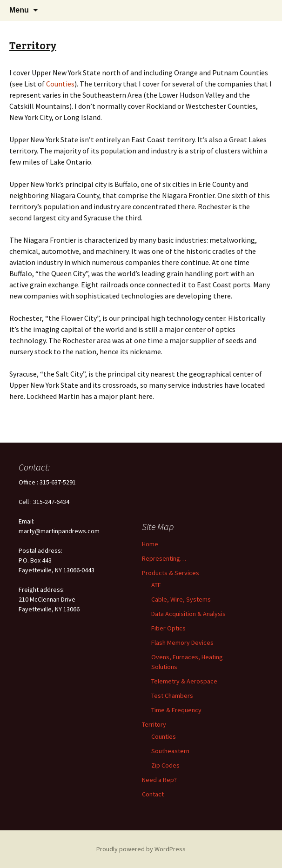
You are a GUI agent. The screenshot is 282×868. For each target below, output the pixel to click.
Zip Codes (165, 765)
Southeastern (170, 751)
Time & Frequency (176, 710)
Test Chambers (172, 696)
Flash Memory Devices (182, 643)
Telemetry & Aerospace (184, 681)
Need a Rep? (159, 780)
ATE (156, 585)
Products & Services (171, 573)
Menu (19, 10)
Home (150, 544)
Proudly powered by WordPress (141, 849)
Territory (154, 724)
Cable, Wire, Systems (181, 599)
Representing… (164, 558)
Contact (153, 794)
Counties (60, 84)
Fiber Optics (168, 628)
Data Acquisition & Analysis (188, 614)
